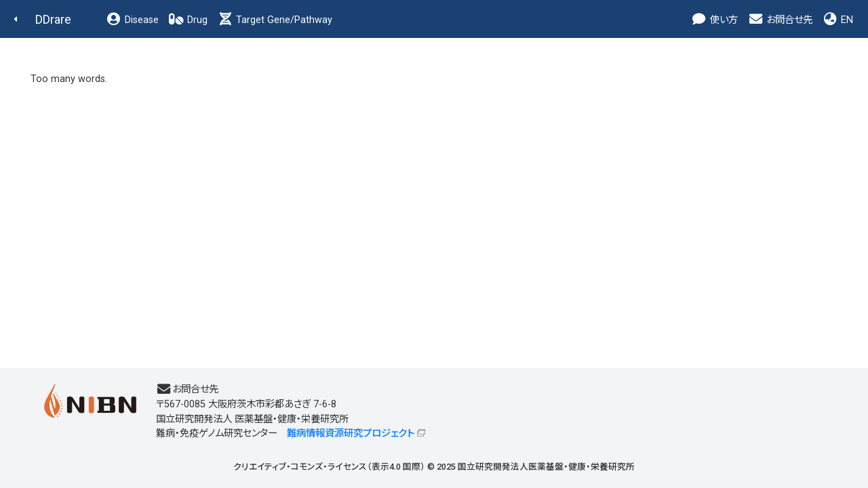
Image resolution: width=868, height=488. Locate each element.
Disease (132, 20)
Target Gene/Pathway (275, 20)
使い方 (714, 20)
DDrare (53, 19)
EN (837, 20)
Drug (188, 20)
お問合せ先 (780, 20)
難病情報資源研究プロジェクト (351, 433)
